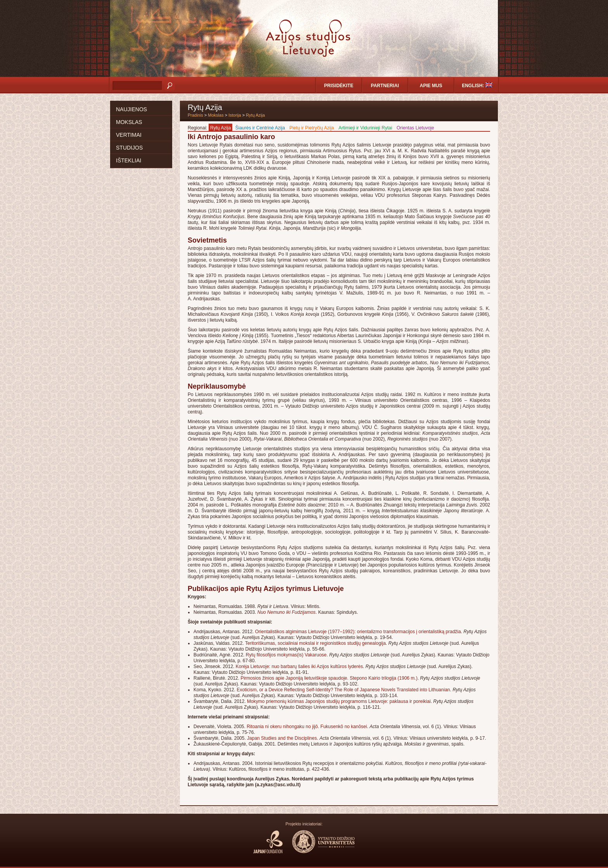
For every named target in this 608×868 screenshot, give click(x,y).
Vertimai (129, 135)
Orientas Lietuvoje (415, 128)
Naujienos (131, 109)
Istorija (235, 115)
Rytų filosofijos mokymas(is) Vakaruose (286, 655)
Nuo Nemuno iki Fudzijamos (287, 612)
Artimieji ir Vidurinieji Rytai (365, 128)
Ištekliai (129, 160)
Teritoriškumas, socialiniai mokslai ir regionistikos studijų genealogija (315, 643)
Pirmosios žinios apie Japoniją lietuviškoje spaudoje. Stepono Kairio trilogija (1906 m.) (329, 678)
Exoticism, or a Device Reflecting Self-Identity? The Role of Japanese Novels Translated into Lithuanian (343, 690)
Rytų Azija (255, 115)
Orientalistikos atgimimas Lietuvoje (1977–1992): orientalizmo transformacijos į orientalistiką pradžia (358, 632)
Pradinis (195, 115)
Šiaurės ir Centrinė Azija (260, 128)
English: (477, 85)
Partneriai (385, 86)
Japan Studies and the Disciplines (282, 738)
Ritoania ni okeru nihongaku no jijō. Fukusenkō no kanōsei (307, 727)
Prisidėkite (339, 86)
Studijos (129, 148)
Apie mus (431, 86)
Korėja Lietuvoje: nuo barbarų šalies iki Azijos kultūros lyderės (299, 666)
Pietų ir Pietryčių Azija (312, 128)
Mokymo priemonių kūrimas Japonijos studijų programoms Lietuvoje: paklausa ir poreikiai (339, 701)
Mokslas (129, 122)
